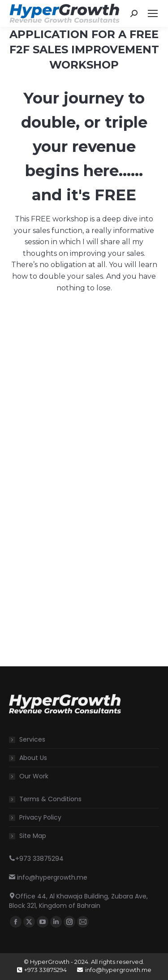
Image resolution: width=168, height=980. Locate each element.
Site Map (33, 836)
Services (32, 739)
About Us (33, 758)
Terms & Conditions (50, 799)
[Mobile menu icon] (153, 13)
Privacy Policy (40, 817)
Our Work (34, 776)
